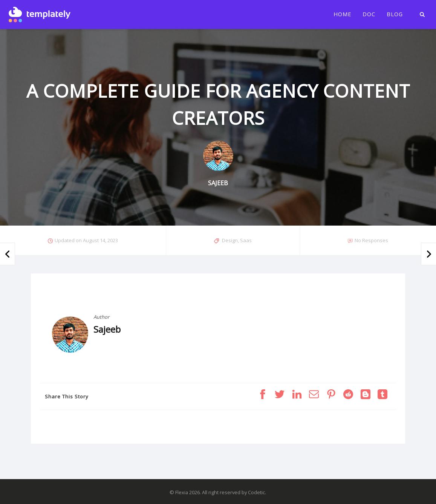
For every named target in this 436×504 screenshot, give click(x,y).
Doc (369, 14)
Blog (395, 14)
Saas (246, 240)
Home (342, 14)
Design (230, 240)
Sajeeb (107, 329)
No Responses (371, 240)
